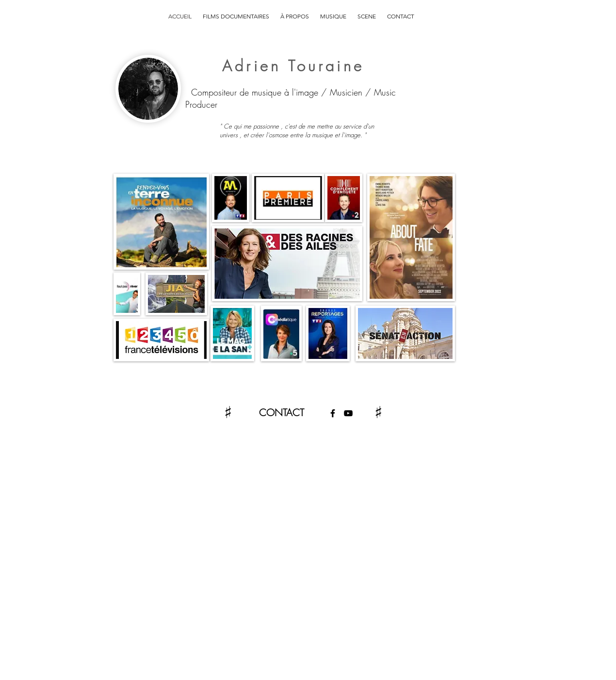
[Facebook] (333, 413)
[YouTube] (348, 413)
